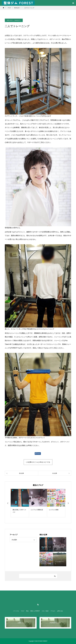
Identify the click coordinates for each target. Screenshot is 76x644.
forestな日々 (18, 20)
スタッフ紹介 (45, 611)
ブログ (23, 611)
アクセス (53, 611)
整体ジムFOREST (35, 611)
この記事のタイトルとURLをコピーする (38, 462)
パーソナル (16, 611)
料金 (27, 611)
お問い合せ (60, 611)
